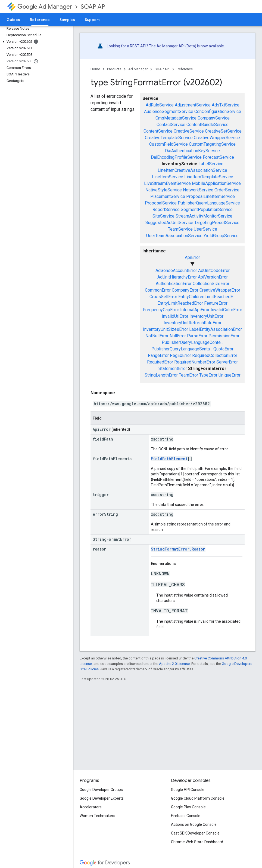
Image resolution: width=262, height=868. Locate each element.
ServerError (227, 362)
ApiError (192, 257)
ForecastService (218, 157)
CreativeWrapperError (220, 290)
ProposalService (161, 203)
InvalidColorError (226, 310)
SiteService (163, 216)
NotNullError (157, 336)
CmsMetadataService (176, 118)
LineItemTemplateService (209, 177)
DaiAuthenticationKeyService (192, 151)
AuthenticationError (174, 284)
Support (92, 20)
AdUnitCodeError (214, 271)
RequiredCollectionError (215, 355)
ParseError (197, 336)
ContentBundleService (208, 125)
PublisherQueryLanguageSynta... (182, 349)
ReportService (166, 210)
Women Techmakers (97, 816)
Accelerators (91, 807)
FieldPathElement (169, 459)
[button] (35, 42)
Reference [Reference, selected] (40, 20)
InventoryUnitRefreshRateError (193, 323)
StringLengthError (161, 375)
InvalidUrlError (175, 316)
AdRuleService (160, 105)
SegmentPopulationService (207, 210)
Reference (185, 69)
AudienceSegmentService (169, 111)
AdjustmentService (193, 105)
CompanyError (185, 290)
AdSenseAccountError (176, 271)
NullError (178, 336)
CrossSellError (163, 297)
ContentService (158, 131)
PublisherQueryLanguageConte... (192, 342)
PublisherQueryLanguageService (209, 203)
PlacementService (168, 196)
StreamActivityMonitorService (204, 216)
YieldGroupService (221, 236)
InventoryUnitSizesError (166, 329)
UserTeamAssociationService (174, 236)
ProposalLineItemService (210, 196)
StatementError (173, 369)
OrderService (227, 190)
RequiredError (160, 362)
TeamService (180, 229)
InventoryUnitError (206, 316)
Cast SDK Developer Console (195, 833)
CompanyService (214, 118)
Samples (67, 20)
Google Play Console (188, 807)
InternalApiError (195, 310)
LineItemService (168, 177)
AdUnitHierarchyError (177, 277)
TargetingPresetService (217, 223)
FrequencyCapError (161, 310)
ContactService (171, 125)
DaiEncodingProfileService (176, 157)
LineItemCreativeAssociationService (192, 170)
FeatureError (216, 303)
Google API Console (188, 790)
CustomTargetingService (212, 144)
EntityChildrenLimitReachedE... (207, 297)
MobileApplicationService (216, 183)
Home (95, 69)
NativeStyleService (164, 190)
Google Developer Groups (101, 790)
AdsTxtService (226, 105)
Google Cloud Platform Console (198, 798)
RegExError (180, 355)
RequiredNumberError (195, 362)
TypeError (208, 375)
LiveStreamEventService (167, 183)
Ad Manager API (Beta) (176, 46)
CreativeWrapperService (217, 138)
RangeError (158, 355)
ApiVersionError (213, 277)
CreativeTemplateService (169, 138)
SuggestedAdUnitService (169, 223)
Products (114, 69)
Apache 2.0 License (174, 664)
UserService (205, 229)
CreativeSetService (223, 131)
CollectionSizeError (211, 284)
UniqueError (230, 375)
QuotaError (223, 349)
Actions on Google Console (194, 824)
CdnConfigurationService (218, 111)
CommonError (158, 290)
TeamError (188, 375)
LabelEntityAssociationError (216, 329)
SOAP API (94, 7)
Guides (13, 20)
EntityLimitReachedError (180, 303)
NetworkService (198, 190)
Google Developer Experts (102, 798)
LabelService (211, 164)
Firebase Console (186, 816)
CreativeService (189, 131)
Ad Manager (45, 7)
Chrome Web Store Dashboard (197, 842)
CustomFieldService (169, 144)
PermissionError (224, 336)
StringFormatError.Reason (178, 549)
